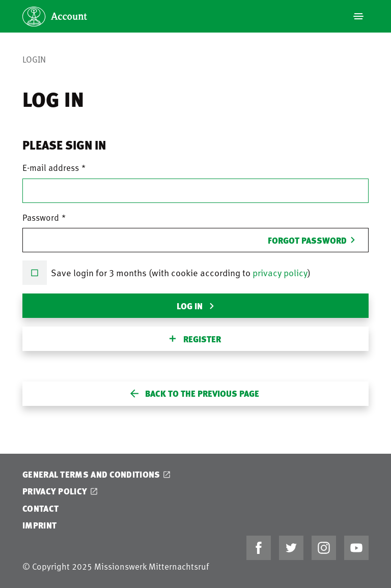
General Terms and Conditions (91, 474)
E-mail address (51, 167)
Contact (40, 508)
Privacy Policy (55, 491)
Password (41, 217)
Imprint (39, 525)
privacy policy (280, 272)
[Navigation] (358, 16)
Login (34, 59)
